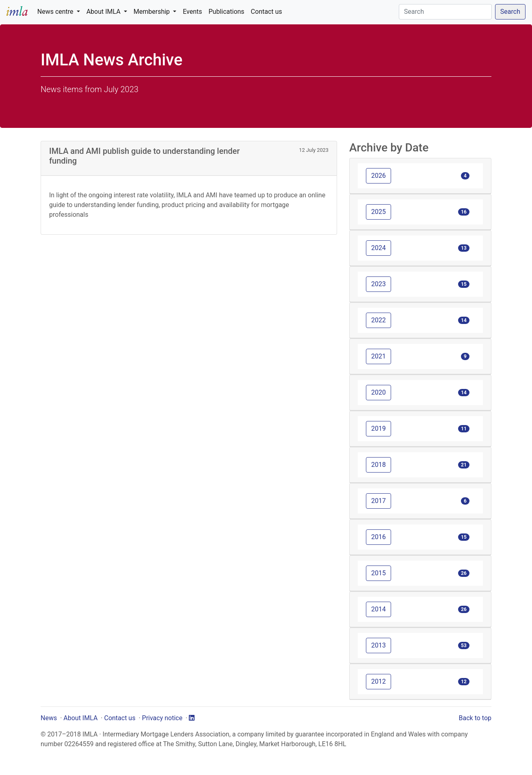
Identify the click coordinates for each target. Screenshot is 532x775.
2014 (378, 609)
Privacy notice (162, 718)
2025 (378, 212)
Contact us (267, 12)
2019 (378, 429)
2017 (378, 501)
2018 (378, 465)
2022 (378, 320)
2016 (378, 537)
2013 (378, 645)
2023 (378, 284)
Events (192, 12)
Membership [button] (152, 12)
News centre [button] (56, 12)
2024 (378, 248)
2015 (378, 573)
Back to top (475, 718)
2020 (378, 392)
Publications (227, 12)
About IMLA (80, 718)
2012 (378, 681)
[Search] (445, 12)
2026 (378, 176)
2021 (378, 356)
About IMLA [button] (104, 12)
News (49, 718)
